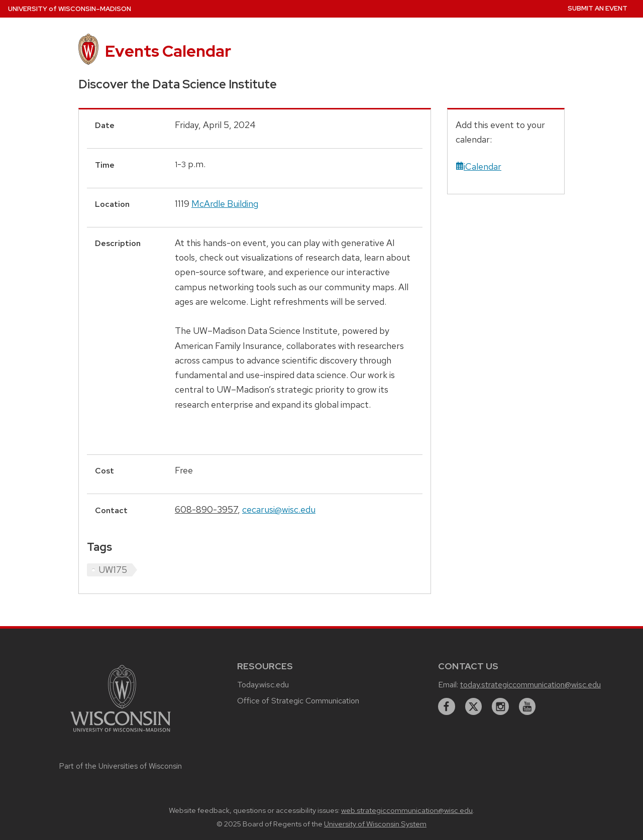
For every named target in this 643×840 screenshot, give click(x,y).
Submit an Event (598, 8)
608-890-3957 (206, 509)
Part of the (121, 766)
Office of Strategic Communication (298, 701)
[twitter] (474, 706)
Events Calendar (168, 51)
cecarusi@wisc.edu (279, 509)
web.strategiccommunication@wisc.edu (407, 810)
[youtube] (527, 706)
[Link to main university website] (121, 733)
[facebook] (447, 706)
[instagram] (500, 706)
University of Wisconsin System (375, 824)
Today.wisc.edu (263, 685)
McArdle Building (225, 204)
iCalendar (478, 166)
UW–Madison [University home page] (70, 9)
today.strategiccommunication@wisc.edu (530, 685)
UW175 (113, 570)
